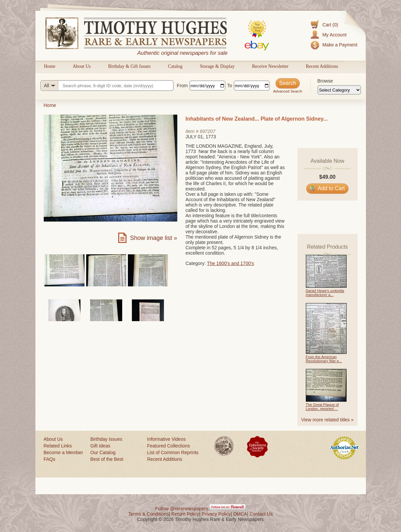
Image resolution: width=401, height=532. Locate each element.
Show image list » (153, 238)
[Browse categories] (339, 90)
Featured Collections (169, 446)
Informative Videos (167, 439)
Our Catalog (103, 452)
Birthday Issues (107, 439)
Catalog (175, 66)
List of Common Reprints (173, 452)
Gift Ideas (101, 446)
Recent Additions (322, 66)
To (230, 86)
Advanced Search (288, 91)
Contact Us (261, 514)
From (182, 86)
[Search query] (107, 86)
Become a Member (63, 452)
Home (50, 66)
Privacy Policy (216, 514)
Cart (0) (330, 25)
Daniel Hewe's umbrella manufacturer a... (325, 293)
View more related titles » (327, 420)
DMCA (240, 514)
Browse (325, 81)
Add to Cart (327, 188)
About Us (82, 66)
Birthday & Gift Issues (129, 66)
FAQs (50, 459)
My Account (334, 35)
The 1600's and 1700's (231, 263)
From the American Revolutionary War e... (324, 359)
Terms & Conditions (148, 514)
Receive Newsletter (270, 66)
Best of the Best (107, 459)
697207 (208, 131)
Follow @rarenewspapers (182, 509)
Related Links (58, 446)
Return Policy (185, 514)
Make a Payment (340, 45)
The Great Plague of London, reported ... (322, 407)
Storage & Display (217, 66)
